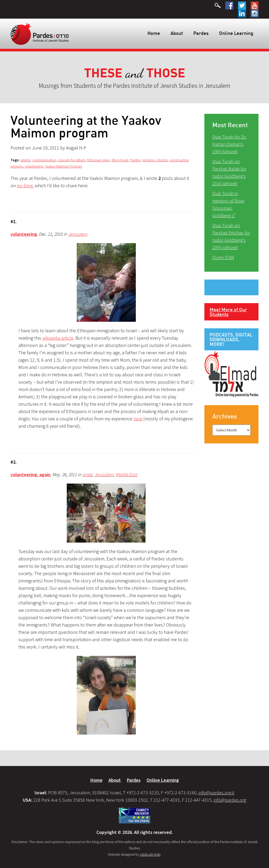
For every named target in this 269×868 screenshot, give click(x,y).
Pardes (201, 33)
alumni (25, 160)
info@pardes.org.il (216, 793)
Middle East (127, 475)
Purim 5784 (223, 257)
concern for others (72, 160)
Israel (87, 475)
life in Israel (120, 160)
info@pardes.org (230, 800)
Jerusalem (78, 234)
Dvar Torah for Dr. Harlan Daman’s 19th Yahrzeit (229, 144)
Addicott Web (150, 854)
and (135, 73)
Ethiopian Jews (99, 160)
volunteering (34, 166)
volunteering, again (30, 475)
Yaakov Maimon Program (63, 166)
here (138, 419)
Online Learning (236, 33)
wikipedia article (58, 338)
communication (44, 160)
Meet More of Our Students (228, 312)
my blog (25, 186)
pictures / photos (155, 160)
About (177, 33)
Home (154, 33)
